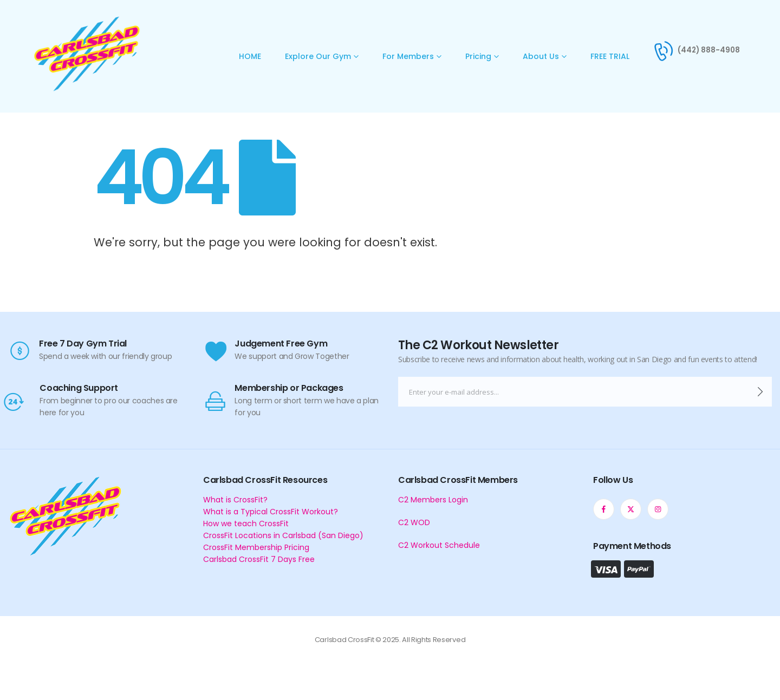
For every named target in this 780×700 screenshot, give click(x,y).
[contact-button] (760, 392)
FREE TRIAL (610, 56)
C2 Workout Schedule (439, 545)
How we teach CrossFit (246, 524)
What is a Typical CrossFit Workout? (271, 512)
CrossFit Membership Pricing (256, 547)
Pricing (478, 56)
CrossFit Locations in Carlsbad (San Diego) (283, 535)
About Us (541, 56)
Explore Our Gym (318, 56)
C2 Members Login (433, 500)
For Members (408, 56)
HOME (250, 56)
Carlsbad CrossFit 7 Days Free (259, 559)
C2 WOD (414, 522)
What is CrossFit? (235, 500)
